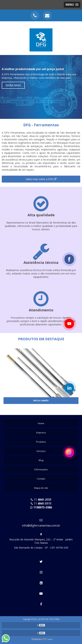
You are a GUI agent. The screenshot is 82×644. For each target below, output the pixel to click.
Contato (41, 479)
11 (41, 500)
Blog (41, 460)
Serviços (41, 451)
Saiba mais (13, 85)
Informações (41, 469)
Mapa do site (41, 488)
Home (41, 423)
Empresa (41, 433)
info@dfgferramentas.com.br (41, 525)
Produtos (41, 442)
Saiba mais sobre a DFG (41, 179)
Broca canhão (41, 401)
